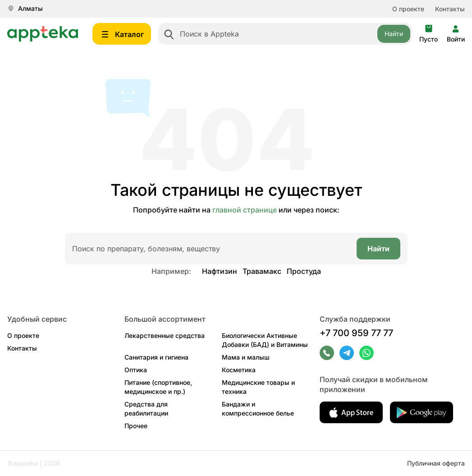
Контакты (450, 9)
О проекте (408, 9)
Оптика (136, 370)
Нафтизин (220, 271)
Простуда (304, 271)
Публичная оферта (436, 463)
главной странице (245, 210)
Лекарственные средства (165, 335)
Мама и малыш (246, 357)
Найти (394, 34)
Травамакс (262, 271)
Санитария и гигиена (156, 357)
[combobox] (285, 34)
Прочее (136, 426)
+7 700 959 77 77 (356, 333)
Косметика (239, 370)
